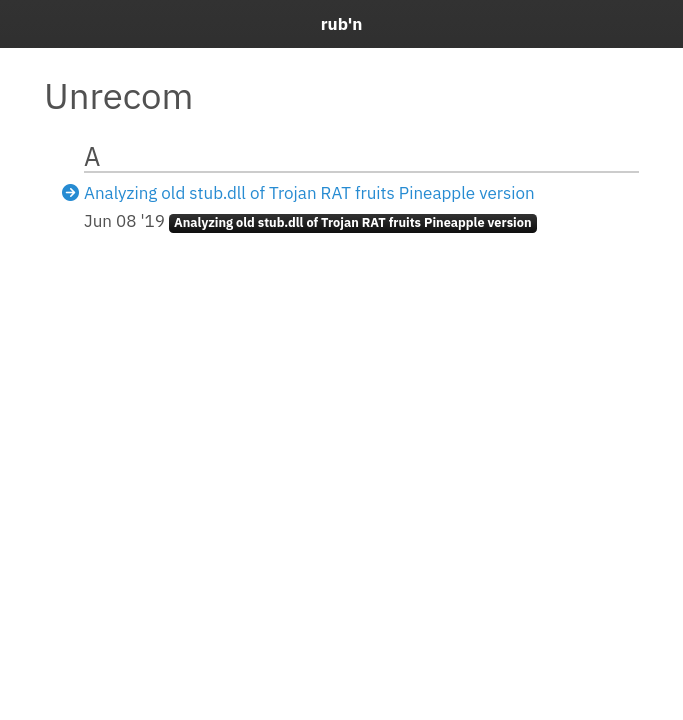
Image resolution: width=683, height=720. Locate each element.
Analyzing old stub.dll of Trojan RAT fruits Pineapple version (309, 193)
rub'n (342, 24)
